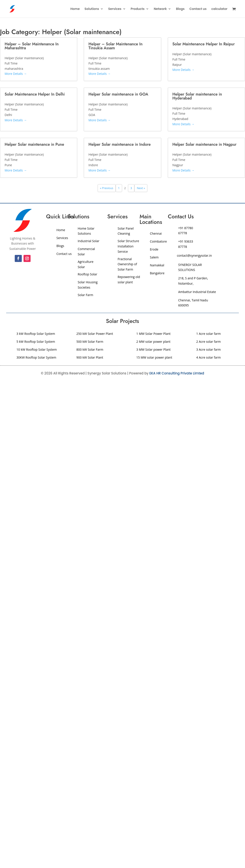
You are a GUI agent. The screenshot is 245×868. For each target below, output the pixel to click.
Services (115, 9)
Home (75, 9)
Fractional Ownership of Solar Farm (127, 264)
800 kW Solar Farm (90, 349)
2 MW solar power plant (153, 342)
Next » (141, 188)
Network (160, 9)
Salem (154, 257)
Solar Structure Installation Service (128, 246)
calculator (219, 9)
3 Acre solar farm (208, 349)
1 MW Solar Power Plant (154, 334)
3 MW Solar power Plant (154, 349)
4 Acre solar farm (208, 357)
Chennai (156, 233)
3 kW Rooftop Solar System (36, 334)
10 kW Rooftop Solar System (37, 349)
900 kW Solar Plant (90, 357)
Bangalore (157, 273)
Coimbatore (158, 241)
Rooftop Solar (87, 274)
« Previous (107, 188)
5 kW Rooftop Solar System (36, 342)
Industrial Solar (89, 241)
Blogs (180, 9)
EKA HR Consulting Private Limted (177, 373)
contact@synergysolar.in (194, 255)
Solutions (92, 9)
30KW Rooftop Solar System (36, 357)
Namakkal (157, 265)
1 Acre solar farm (208, 334)
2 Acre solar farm (208, 342)
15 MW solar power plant (154, 357)
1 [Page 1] (119, 188)
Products (138, 9)
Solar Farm (85, 295)
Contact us (198, 9)
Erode (154, 249)
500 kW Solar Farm (90, 342)
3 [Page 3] (131, 188)
